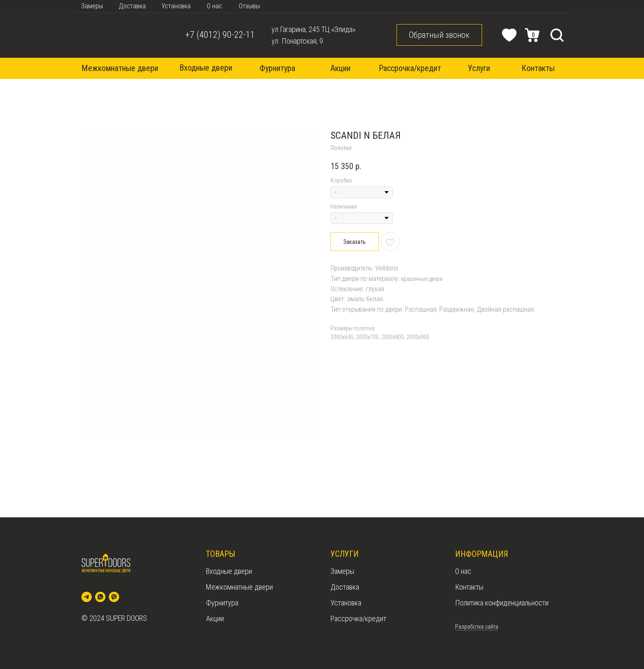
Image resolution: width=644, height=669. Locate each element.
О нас (463, 571)
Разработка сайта (477, 627)
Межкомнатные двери (239, 587)
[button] (439, 35)
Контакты (469, 587)
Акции (215, 619)
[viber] (114, 597)
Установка (346, 603)
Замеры (342, 571)
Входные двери (229, 571)
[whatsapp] (100, 597)
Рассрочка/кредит (358, 619)
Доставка (345, 587)
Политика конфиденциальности (502, 603)
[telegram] (87, 597)
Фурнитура (222, 603)
